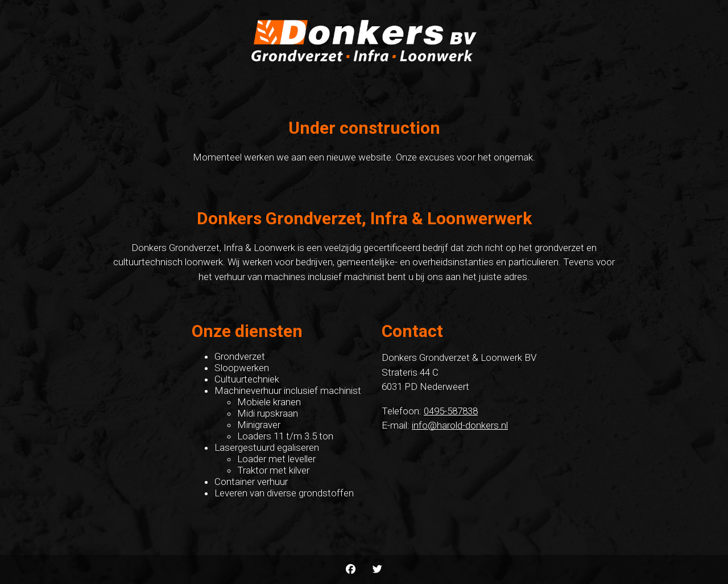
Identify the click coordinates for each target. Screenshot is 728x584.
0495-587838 (451, 411)
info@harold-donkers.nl (460, 425)
